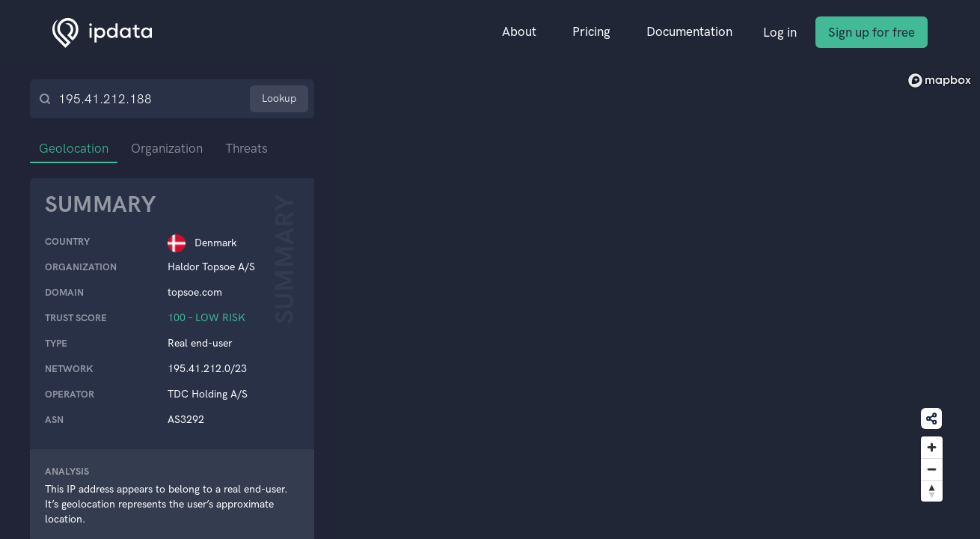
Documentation (689, 31)
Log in (780, 32)
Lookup (279, 98)
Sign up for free (872, 32)
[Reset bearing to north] (932, 491)
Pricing (591, 31)
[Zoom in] (932, 447)
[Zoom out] (932, 469)
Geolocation (74, 148)
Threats (246, 148)
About (519, 31)
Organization (167, 148)
